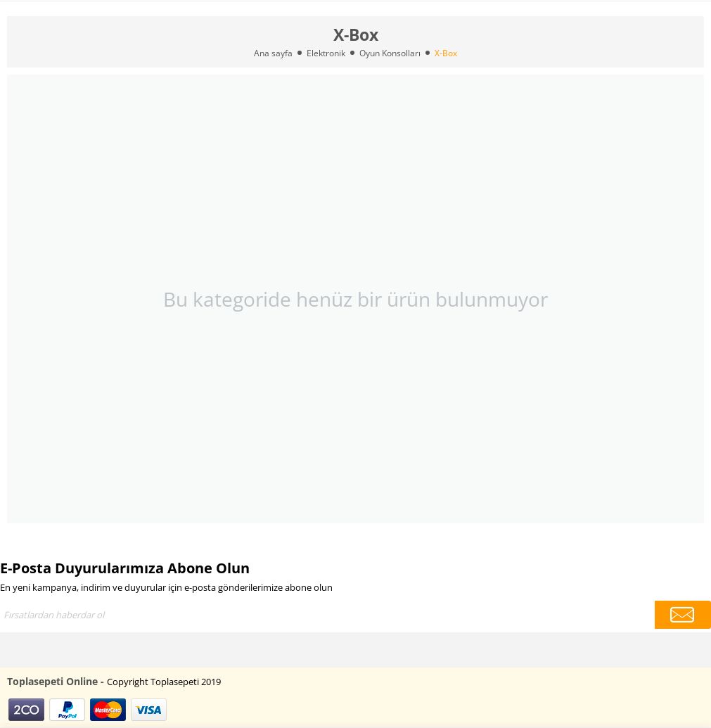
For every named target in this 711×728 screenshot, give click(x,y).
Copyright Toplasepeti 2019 (164, 682)
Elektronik (326, 53)
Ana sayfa (273, 53)
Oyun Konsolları (390, 53)
